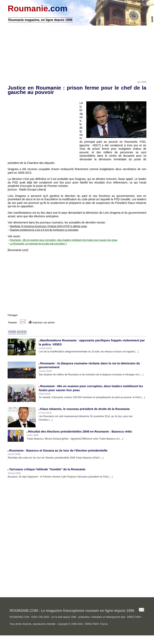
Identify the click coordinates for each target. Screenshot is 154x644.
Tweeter (12, 324)
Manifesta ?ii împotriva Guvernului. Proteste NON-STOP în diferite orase (48, 228)
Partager (13, 317)
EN (134, 2)
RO (140, 2)
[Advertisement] (77, 53)
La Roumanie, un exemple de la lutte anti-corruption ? (38, 245)
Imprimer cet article (42, 324)
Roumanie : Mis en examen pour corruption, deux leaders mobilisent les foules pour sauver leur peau (64, 242)
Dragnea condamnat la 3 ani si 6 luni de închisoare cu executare (44, 232)
